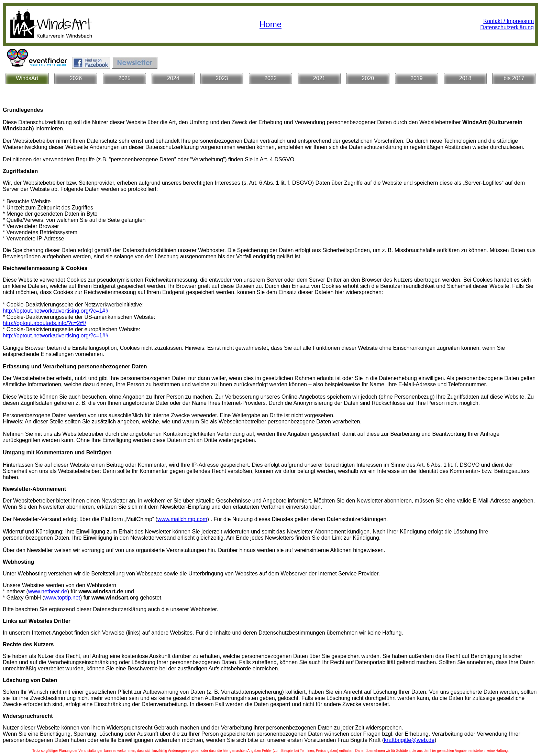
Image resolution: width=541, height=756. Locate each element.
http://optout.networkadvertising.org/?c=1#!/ (56, 311)
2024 (173, 78)
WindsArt (27, 78)
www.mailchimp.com (182, 519)
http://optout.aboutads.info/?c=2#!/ (44, 323)
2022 (270, 78)
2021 (319, 78)
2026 (76, 78)
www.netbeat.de (48, 591)
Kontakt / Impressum (509, 21)
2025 (124, 78)
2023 (222, 78)
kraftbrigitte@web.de (409, 740)
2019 (417, 78)
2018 (465, 78)
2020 (368, 78)
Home (270, 24)
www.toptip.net (62, 598)
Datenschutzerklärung (507, 27)
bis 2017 (514, 78)
